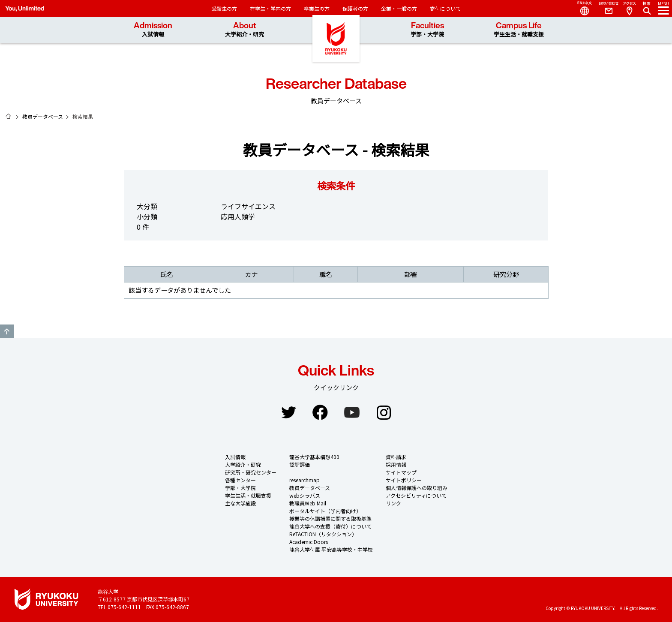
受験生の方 (224, 8)
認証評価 (300, 464)
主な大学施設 (240, 503)
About (244, 30)
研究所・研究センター (251, 472)
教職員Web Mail (308, 503)
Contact (605, 9)
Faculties (427, 30)
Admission (153, 30)
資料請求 (396, 457)
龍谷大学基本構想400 (314, 457)
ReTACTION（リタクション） (323, 534)
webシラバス (305, 495)
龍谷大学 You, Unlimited (336, 43)
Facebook (320, 412)
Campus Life (519, 30)
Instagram (384, 412)
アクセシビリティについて (416, 495)
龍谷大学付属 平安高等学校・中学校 (331, 549)
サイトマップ (401, 472)
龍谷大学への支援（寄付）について (330, 526)
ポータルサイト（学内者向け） (325, 511)
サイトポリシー (404, 480)
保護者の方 (355, 8)
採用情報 (396, 464)
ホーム (9, 116)
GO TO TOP (7, 331)
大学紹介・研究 (243, 464)
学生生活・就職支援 (248, 495)
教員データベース (43, 116)
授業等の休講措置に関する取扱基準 (330, 518)
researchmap (304, 480)
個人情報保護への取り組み (417, 488)
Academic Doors (309, 542)
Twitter (288, 412)
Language (581, 9)
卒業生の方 (317, 8)
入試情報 (235, 457)
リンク (393, 503)
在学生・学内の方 (270, 8)
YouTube (352, 412)
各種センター (240, 480)
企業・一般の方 (399, 8)
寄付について (445, 8)
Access (629, 9)
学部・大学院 (240, 488)
